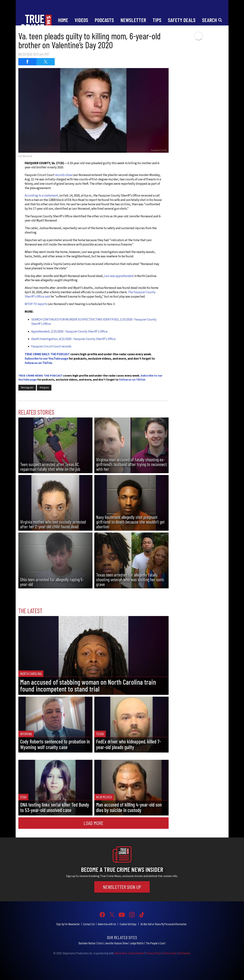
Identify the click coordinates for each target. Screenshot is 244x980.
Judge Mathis (137, 943)
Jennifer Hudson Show (116, 943)
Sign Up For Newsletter (68, 924)
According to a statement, (42, 196)
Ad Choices (184, 953)
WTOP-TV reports (36, 304)
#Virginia (44, 388)
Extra (100, 943)
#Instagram (27, 388)
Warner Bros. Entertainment (129, 953)
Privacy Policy (153, 953)
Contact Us (89, 924)
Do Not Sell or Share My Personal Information (164, 924)
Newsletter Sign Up (122, 887)
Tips (157, 20)
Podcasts (104, 20)
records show (63, 175)
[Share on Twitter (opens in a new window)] (46, 62)
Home (63, 20)
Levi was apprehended (119, 276)
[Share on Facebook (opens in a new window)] (27, 62)
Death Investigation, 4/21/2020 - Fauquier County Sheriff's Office (73, 339)
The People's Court (156, 943)
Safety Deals (182, 20)
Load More (93, 823)
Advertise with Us (107, 924)
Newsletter (133, 20)
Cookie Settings (128, 924)
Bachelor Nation (87, 943)
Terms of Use (170, 953)
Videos (81, 20)
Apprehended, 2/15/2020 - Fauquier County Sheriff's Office (69, 332)
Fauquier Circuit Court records (51, 347)
